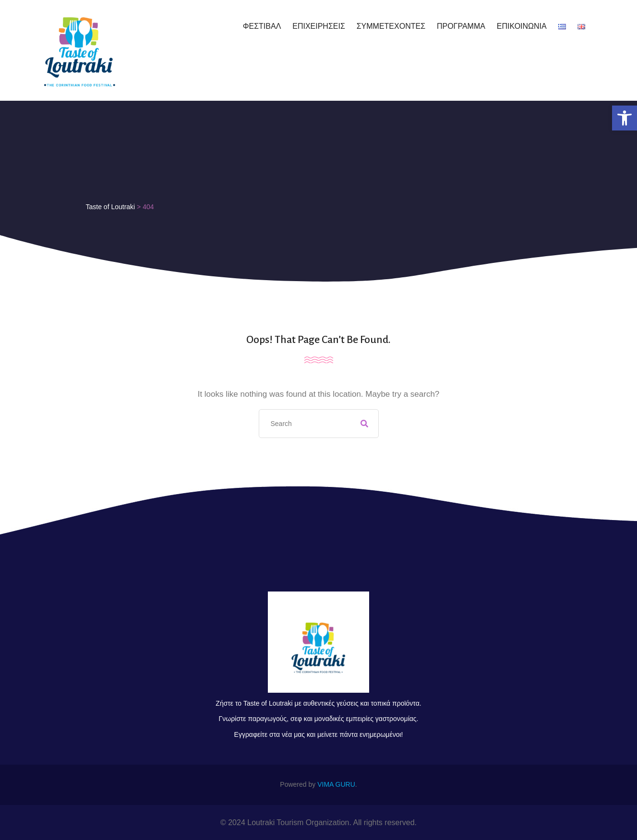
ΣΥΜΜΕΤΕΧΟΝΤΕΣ (391, 26)
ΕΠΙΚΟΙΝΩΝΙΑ (522, 26)
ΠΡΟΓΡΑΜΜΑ (461, 26)
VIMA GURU (336, 784)
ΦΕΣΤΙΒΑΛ (262, 26)
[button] (625, 118)
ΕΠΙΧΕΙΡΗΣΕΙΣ (319, 26)
